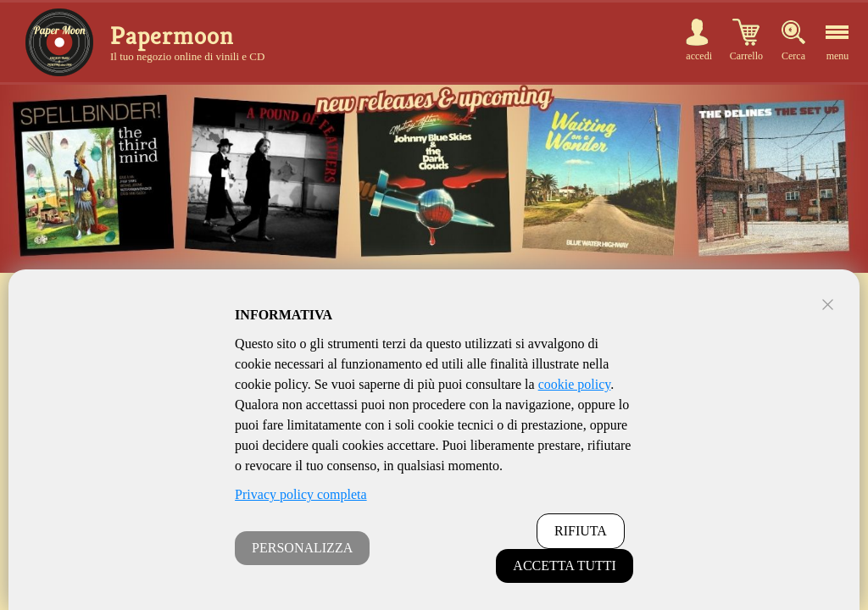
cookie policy (575, 384)
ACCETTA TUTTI (565, 566)
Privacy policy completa (301, 494)
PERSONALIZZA (302, 548)
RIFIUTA (581, 531)
